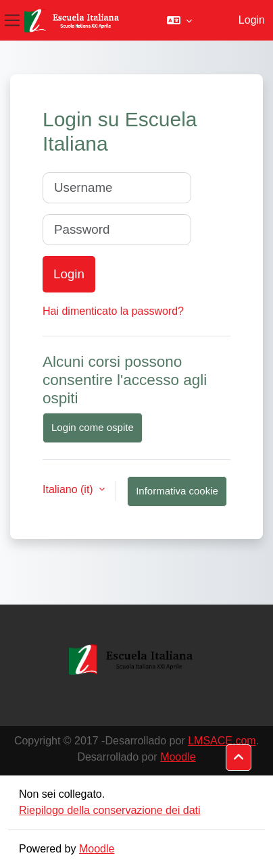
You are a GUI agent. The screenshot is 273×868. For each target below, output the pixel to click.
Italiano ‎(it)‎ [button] (69, 489)
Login (252, 20)
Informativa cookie (177, 491)
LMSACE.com (222, 741)
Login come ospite (93, 427)
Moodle (178, 757)
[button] (179, 20)
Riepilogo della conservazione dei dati (110, 810)
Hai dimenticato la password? (113, 311)
